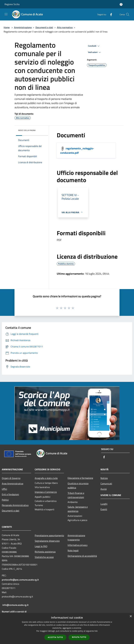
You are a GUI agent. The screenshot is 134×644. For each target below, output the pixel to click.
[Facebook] (110, 14)
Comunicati (106, 484)
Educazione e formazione (80, 478)
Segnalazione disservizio (47, 541)
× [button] (131, 616)
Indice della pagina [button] (27, 130)
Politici (5, 500)
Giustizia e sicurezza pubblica (78, 485)
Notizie (104, 478)
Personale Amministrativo (15, 505)
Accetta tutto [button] (55, 637)
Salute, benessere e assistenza (78, 509)
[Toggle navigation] (6, 14)
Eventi (104, 509)
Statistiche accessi (44, 557)
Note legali (73, 550)
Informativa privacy (78, 545)
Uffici (4, 489)
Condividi (94, 46)
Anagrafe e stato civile (46, 478)
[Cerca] (128, 14)
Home (7, 27)
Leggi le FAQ (41, 546)
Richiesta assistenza (45, 552)
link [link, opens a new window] (96, 631)
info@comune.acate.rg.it (15, 605)
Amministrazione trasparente (76, 538)
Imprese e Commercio (46, 492)
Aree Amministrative (13, 484)
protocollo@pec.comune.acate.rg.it (20, 580)
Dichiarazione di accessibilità (82, 556)
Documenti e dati (44, 27)
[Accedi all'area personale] (121, 4)
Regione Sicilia (12, 4)
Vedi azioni (95, 52)
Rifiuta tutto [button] (79, 637)
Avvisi (104, 489)
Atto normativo (65, 27)
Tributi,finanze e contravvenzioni (76, 495)
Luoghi (104, 504)
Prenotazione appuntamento (49, 535)
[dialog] (67, 629)
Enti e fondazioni (10, 494)
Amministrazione (23, 27)
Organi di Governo (11, 478)
